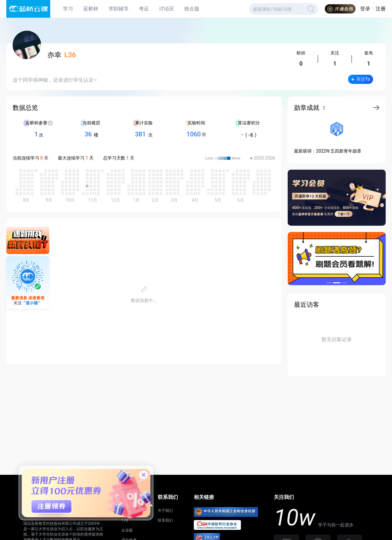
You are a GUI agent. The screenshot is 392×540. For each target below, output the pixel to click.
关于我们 (165, 511)
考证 (144, 9)
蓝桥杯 (91, 9)
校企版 (192, 9)
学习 (68, 9)
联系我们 (165, 520)
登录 (365, 9)
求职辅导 (119, 9)
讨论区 (167, 9)
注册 (381, 9)
